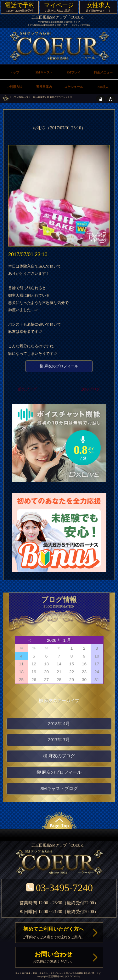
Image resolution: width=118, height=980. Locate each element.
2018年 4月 (59, 724)
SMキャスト (44, 72)
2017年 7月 (59, 740)
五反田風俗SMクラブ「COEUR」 (59, 17)
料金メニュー (103, 72)
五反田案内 (44, 87)
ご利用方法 (14, 87)
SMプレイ (73, 72)
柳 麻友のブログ (55, 97)
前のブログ (27, 389)
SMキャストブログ (59, 789)
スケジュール (74, 87)
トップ (13, 97)
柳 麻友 (41, 97)
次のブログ (91, 389)
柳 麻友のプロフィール (59, 366)
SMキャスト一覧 (27, 97)
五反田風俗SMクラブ (59, 977)
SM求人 (103, 87)
